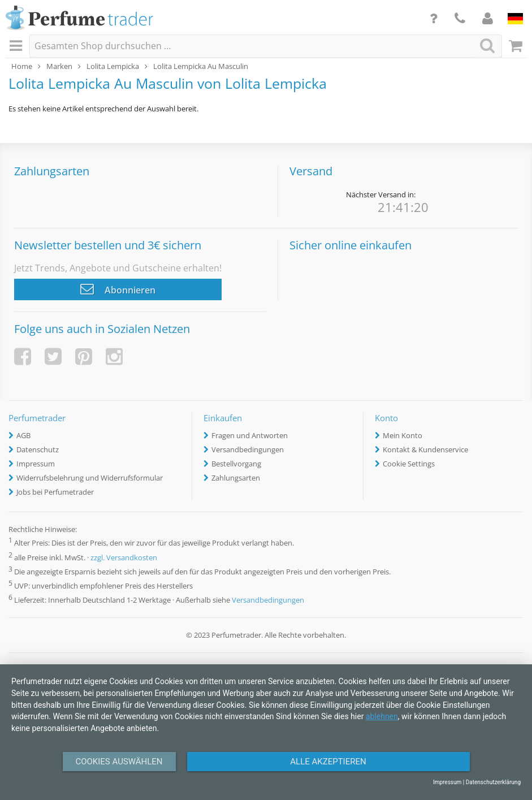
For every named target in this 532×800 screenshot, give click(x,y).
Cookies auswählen (119, 762)
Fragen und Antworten (250, 435)
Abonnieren (118, 289)
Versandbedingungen (248, 449)
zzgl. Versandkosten (124, 557)
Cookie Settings (409, 464)
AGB (23, 435)
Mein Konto (403, 435)
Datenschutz (38, 449)
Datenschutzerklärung (493, 782)
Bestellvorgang (236, 464)
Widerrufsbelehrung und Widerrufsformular (90, 478)
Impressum (36, 464)
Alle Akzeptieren (328, 762)
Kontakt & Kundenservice (425, 449)
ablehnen (382, 716)
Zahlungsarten (236, 478)
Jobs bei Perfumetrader (55, 492)
